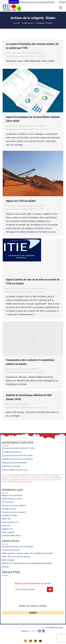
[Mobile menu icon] (61, 8)
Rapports (32, 53)
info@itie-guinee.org (12, 452)
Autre (14, 53)
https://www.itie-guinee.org (15, 470)
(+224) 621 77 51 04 (27, 448)
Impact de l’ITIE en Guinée (21, 200)
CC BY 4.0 (33, 631)
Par (20, 56)
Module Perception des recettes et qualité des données (36, 2)
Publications (22, 53)
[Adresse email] (30, 589)
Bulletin (15, 398)
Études (9, 53)
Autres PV (16, 286)
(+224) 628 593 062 (11, 448)
